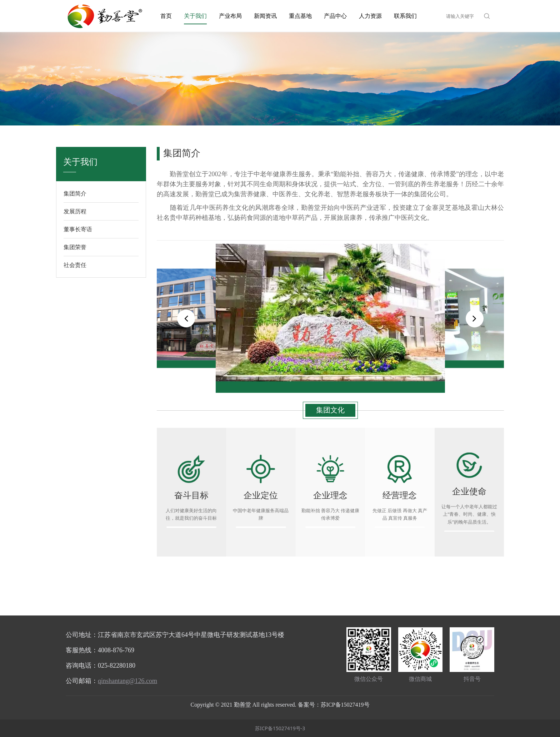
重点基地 (300, 16)
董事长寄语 (78, 229)
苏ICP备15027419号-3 (280, 728)
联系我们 (405, 16)
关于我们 (195, 16)
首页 (166, 16)
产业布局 (230, 16)
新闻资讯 (265, 16)
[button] (475, 318)
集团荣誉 (75, 247)
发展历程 (75, 211)
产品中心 (335, 16)
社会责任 (75, 265)
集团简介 (75, 193)
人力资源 (370, 16)
